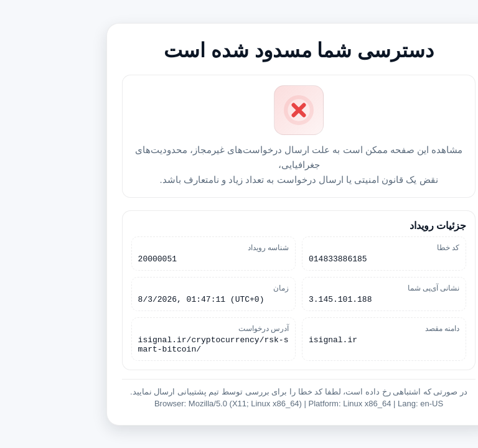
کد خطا (388, 244)
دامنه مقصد (382, 329)
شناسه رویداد (209, 244)
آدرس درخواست (204, 329)
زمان (221, 286)
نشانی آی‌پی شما (374, 286)
